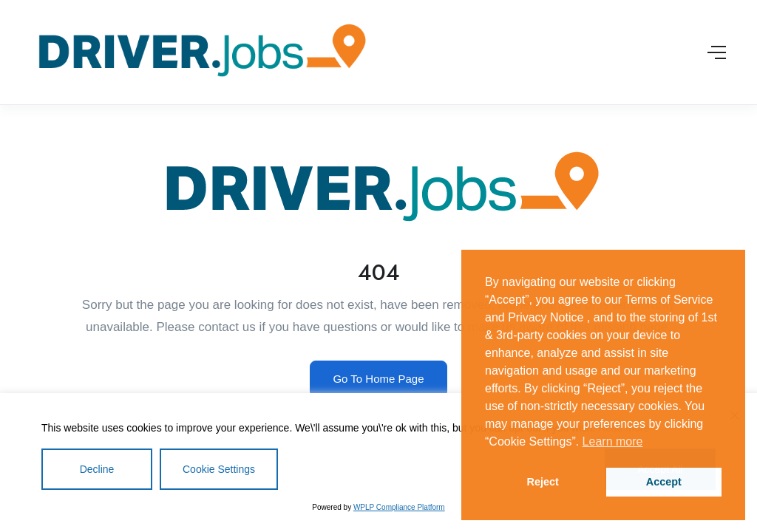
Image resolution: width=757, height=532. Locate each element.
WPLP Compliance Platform (399, 507)
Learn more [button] (613, 441)
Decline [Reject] (97, 469)
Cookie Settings (219, 469)
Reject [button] (543, 482)
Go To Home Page (378, 379)
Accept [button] (664, 482)
